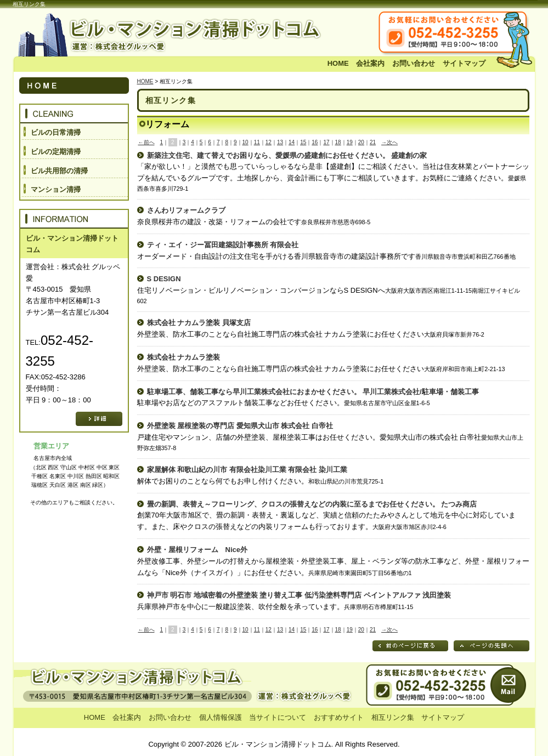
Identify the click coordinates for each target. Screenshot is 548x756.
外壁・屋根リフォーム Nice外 (197, 550)
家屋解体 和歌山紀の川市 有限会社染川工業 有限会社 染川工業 (247, 470)
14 (292, 142)
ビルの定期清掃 (56, 152)
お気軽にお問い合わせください (472, 33)
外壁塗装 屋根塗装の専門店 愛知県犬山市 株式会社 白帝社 (240, 426)
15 (303, 142)
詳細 (99, 419)
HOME (338, 63)
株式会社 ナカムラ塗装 (184, 357)
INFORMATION (74, 219)
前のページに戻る (410, 646)
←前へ (146, 142)
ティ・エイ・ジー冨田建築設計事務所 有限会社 (223, 245)
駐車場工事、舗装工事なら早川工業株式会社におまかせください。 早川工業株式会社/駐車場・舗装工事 (313, 392)
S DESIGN (164, 279)
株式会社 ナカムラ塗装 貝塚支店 (199, 323)
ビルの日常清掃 (56, 132)
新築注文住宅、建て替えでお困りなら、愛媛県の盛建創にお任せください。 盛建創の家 (287, 155)
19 (350, 142)
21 (373, 142)
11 (257, 142)
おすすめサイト (339, 717)
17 (326, 142)
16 (315, 142)
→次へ (389, 142)
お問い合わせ (414, 63)
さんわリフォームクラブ (186, 210)
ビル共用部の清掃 (59, 171)
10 (245, 142)
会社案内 (370, 63)
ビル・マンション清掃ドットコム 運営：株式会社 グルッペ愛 (176, 33)
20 (361, 142)
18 (338, 142)
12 (269, 142)
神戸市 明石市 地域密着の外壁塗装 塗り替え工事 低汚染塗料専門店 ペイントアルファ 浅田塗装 (299, 595)
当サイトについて (278, 717)
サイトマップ (464, 63)
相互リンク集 (393, 717)
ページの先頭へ (491, 646)
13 (280, 142)
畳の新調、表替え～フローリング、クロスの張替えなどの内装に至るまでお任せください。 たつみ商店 (312, 504)
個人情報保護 (221, 717)
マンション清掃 (56, 189)
